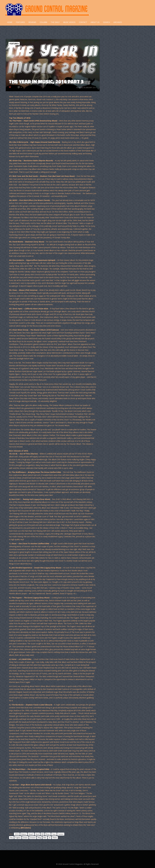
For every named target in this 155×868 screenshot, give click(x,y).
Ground (33, 838)
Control (61, 834)
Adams (24, 834)
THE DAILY (55, 22)
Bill (43, 834)
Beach (31, 834)
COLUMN (43, 22)
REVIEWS (32, 22)
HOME (10, 22)
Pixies (55, 838)
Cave (54, 834)
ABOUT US (95, 22)
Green (25, 838)
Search (107, 22)
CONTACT (83, 22)
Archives (118, 22)
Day (11, 838)
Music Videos (69, 22)
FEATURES (20, 22)
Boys (48, 834)
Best (37, 834)
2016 (17, 834)
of (50, 838)
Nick (45, 838)
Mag (39, 838)
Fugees (18, 838)
